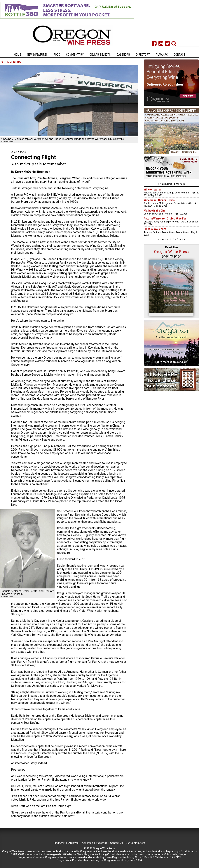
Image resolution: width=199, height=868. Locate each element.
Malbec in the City (155, 211)
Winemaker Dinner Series (159, 200)
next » (181, 239)
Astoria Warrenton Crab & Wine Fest (166, 219)
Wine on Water (152, 190)
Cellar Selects (100, 55)
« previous (164, 239)
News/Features (37, 55)
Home (17, 55)
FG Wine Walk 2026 (155, 229)
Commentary (75, 55)
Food (57, 55)
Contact (180, 55)
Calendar (123, 55)
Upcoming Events (171, 184)
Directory (143, 55)
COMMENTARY (11, 62)
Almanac (162, 55)
